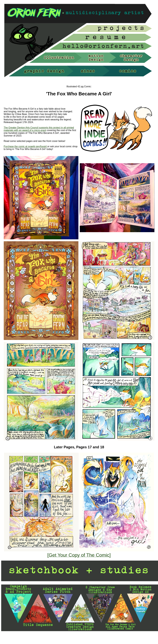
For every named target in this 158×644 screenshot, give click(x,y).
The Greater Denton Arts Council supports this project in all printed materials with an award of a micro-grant (39, 129)
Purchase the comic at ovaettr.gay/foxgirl (26, 146)
